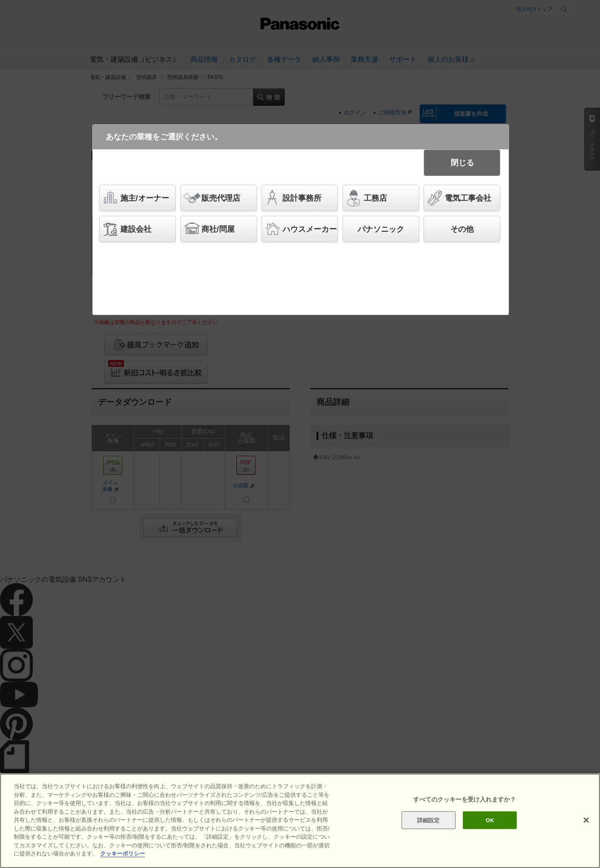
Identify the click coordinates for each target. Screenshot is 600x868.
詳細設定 (429, 820)
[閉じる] (586, 820)
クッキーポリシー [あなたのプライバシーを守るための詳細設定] (123, 854)
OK (490, 820)
